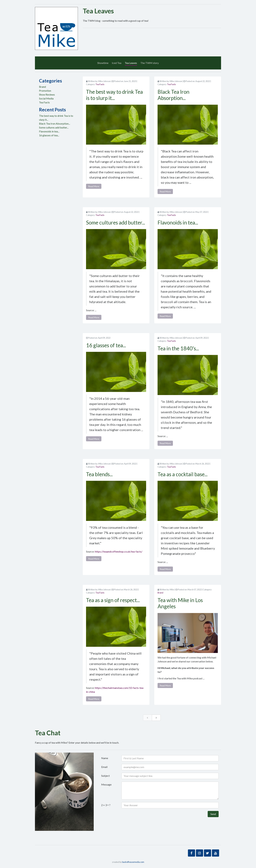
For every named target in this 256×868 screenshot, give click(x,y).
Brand (42, 87)
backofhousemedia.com (133, 862)
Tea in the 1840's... (178, 348)
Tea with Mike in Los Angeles (180, 603)
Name (105, 758)
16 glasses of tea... (49, 135)
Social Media (46, 98)
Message (106, 784)
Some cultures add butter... (54, 127)
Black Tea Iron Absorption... (55, 123)
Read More (94, 186)
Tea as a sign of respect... (113, 600)
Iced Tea (117, 63)
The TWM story (150, 63)
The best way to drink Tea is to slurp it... (114, 95)
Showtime (103, 63)
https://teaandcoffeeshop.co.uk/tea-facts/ (119, 551)
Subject (105, 776)
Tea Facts (44, 102)
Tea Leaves (131, 63)
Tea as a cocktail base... (183, 474)
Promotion (45, 91)
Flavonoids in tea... (49, 131)
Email (104, 767)
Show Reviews (47, 94)
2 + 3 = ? (106, 805)
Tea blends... (99, 474)
